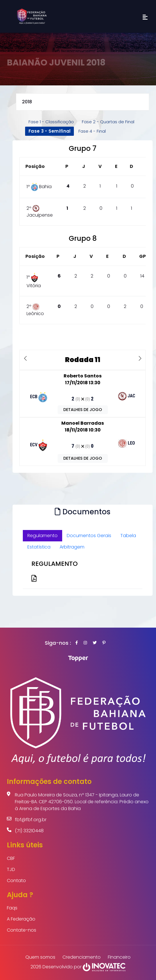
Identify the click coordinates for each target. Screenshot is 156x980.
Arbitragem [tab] (72, 547)
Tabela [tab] (128, 536)
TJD (11, 869)
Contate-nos (22, 930)
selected (83, 102)
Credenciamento (82, 957)
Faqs (12, 908)
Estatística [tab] (39, 547)
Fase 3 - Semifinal (49, 131)
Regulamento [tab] (42, 536)
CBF (11, 858)
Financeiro (119, 957)
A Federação (21, 919)
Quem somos (40, 957)
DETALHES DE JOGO (83, 410)
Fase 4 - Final (92, 131)
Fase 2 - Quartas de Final (108, 122)
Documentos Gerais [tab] (89, 536)
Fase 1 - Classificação (51, 122)
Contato (16, 881)
